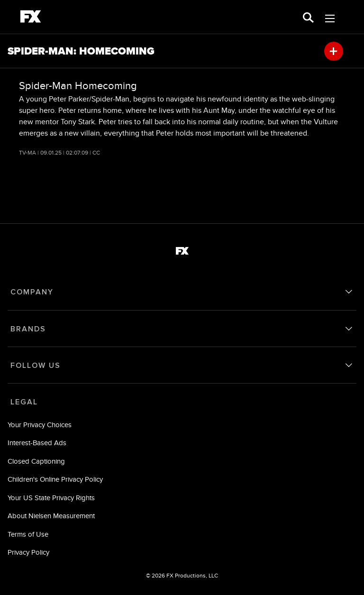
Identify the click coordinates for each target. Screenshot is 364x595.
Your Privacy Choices (40, 425)
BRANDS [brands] (28, 329)
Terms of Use (28, 534)
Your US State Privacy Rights (51, 498)
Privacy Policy (28, 552)
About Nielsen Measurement (51, 516)
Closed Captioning (36, 461)
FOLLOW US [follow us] (36, 366)
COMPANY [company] (32, 292)
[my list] (334, 51)
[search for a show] (308, 17)
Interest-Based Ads (37, 443)
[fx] (31, 18)
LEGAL (24, 402)
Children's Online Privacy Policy (55, 479)
